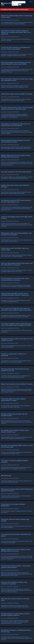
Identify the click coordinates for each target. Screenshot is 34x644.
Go (20, 5)
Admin (31, 2)
